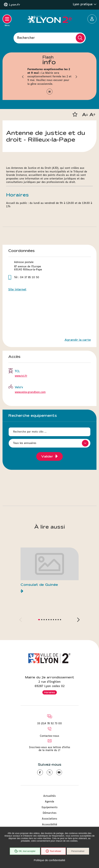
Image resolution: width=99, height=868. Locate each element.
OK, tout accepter (25, 851)
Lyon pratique (85, 4)
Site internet (17, 290)
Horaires (50, 692)
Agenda (49, 802)
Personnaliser (78, 851)
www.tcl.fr (21, 376)
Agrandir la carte (78, 340)
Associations (49, 819)
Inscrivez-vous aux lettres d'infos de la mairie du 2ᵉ (50, 749)
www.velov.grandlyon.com (30, 392)
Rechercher (26, 38)
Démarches (50, 813)
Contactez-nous (49, 736)
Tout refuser (53, 851)
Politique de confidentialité (49, 860)
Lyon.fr (15, 5)
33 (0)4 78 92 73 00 (49, 724)
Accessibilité (50, 825)
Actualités (49, 796)
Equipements (50, 807)
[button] (23, 77)
